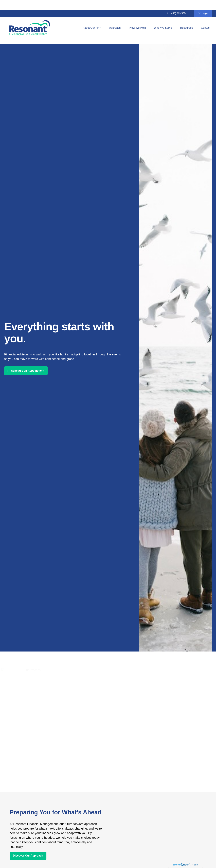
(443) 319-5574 (177, 3)
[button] (92, 18)
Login (203, 3)
